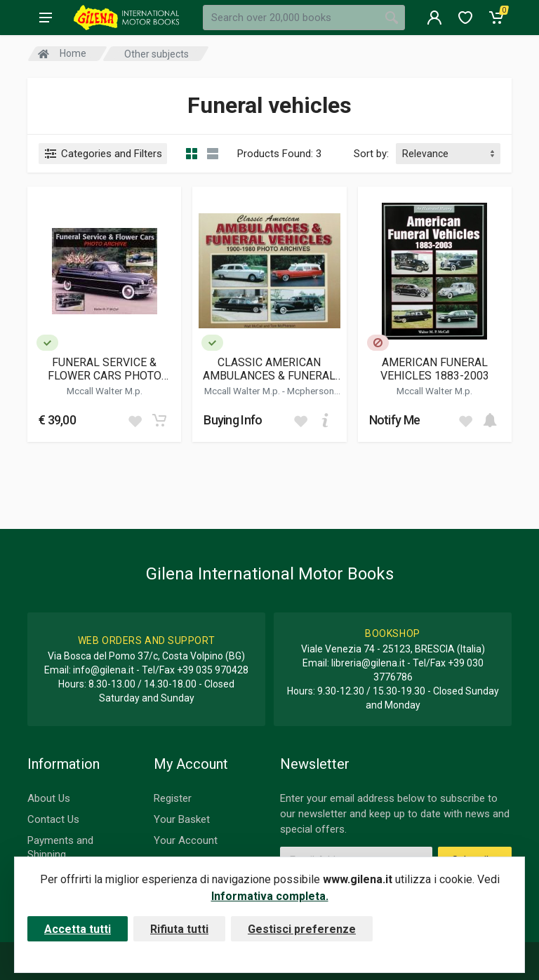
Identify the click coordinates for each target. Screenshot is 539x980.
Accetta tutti (78, 929)
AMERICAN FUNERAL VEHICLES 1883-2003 (435, 369)
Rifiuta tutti (179, 929)
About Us (49, 798)
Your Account (186, 840)
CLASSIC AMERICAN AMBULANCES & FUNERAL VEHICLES (269, 369)
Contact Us (53, 819)
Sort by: (371, 154)
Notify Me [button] (395, 420)
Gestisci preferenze (302, 929)
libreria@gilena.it (368, 663)
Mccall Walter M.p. (105, 391)
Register (173, 798)
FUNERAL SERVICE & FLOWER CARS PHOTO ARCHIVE (105, 369)
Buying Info (233, 420)
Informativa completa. (270, 896)
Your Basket (182, 819)
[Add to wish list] (135, 420)
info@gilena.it (104, 670)
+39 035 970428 (213, 670)
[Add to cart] (159, 420)
